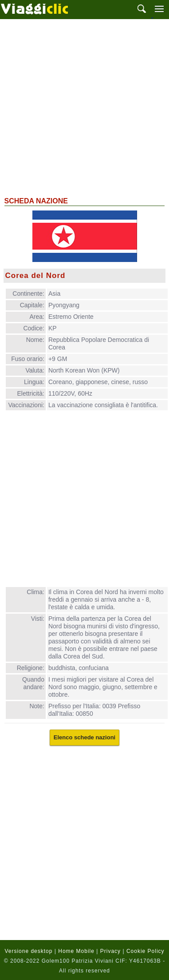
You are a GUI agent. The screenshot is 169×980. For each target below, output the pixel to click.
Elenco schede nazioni (84, 737)
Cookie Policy (145, 951)
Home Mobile (76, 951)
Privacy (110, 951)
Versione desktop (28, 951)
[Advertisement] (83, 107)
